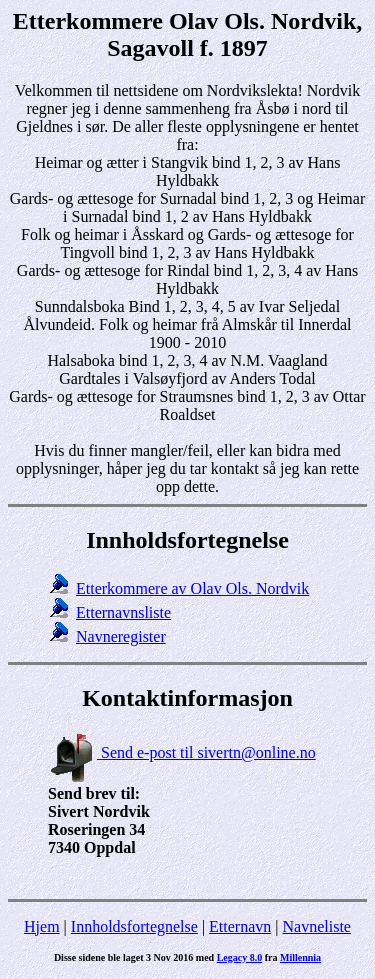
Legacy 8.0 (240, 957)
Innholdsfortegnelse (134, 926)
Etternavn (240, 926)
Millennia (300, 957)
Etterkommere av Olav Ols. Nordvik (192, 588)
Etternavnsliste (123, 612)
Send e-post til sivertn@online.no (182, 752)
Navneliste (317, 926)
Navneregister (121, 636)
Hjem (42, 926)
